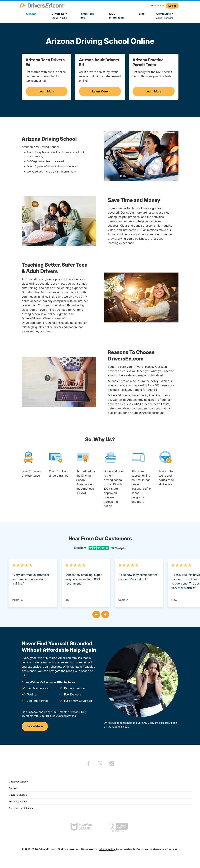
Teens (55, 18)
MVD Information (116, 16)
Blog (142, 14)
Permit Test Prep (87, 16)
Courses (13, 788)
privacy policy (107, 849)
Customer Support (18, 782)
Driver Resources (18, 795)
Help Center (157, 6)
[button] (96, 614)
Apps (159, 18)
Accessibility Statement (21, 808)
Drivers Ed (60, 14)
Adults (63, 18)
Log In (172, 6)
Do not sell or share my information (157, 849)
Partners (168, 18)
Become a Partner (18, 801)
